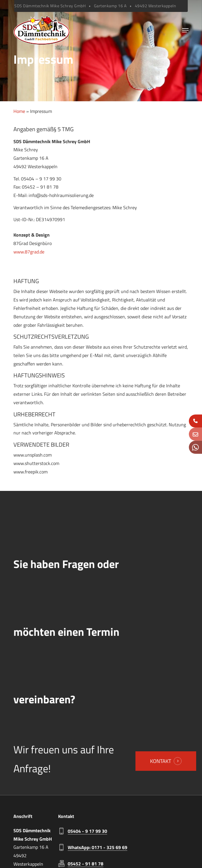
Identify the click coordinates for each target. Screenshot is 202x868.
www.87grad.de (29, 252)
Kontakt (161, 761)
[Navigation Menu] (185, 30)
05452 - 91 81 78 (86, 864)
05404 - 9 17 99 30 (87, 831)
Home (19, 111)
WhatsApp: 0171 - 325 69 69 (97, 847)
